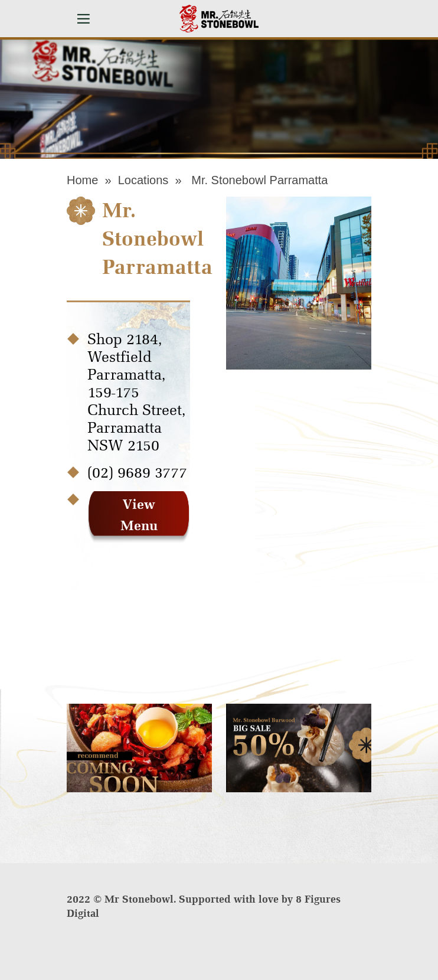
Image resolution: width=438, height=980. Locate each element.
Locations (143, 180)
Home (82, 180)
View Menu (139, 515)
